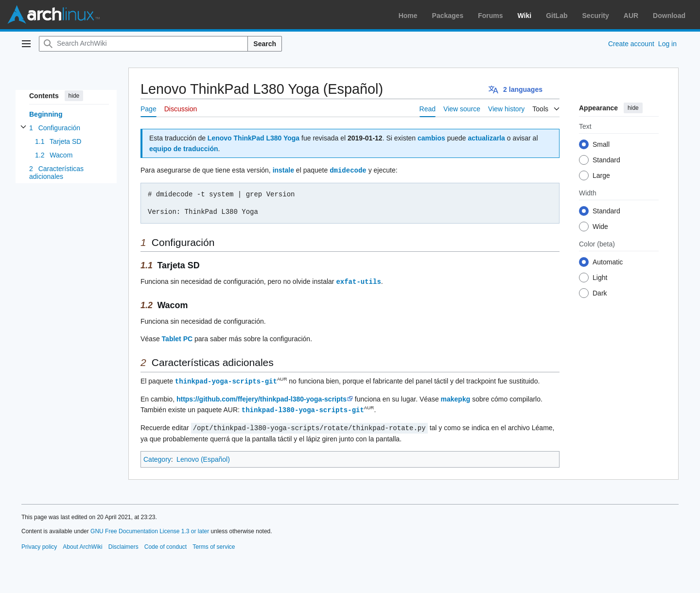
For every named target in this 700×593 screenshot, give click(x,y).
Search (265, 44)
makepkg (456, 398)
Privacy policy (39, 544)
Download (669, 16)
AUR (631, 16)
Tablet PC (177, 338)
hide (74, 96)
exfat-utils (358, 281)
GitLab (557, 16)
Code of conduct (166, 544)
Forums (490, 16)
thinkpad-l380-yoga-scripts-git (303, 408)
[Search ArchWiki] (143, 44)
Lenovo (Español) (203, 457)
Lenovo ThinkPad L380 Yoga (254, 138)
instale (283, 170)
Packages (448, 16)
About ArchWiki (82, 544)
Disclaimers (123, 544)
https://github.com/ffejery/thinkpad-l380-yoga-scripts (262, 398)
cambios (431, 138)
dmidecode (348, 170)
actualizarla (487, 138)
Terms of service (214, 544)
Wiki (525, 16)
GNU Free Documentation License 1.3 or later (150, 529)
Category (157, 457)
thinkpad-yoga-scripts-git (226, 380)
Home (408, 16)
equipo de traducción (184, 149)
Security (596, 16)
